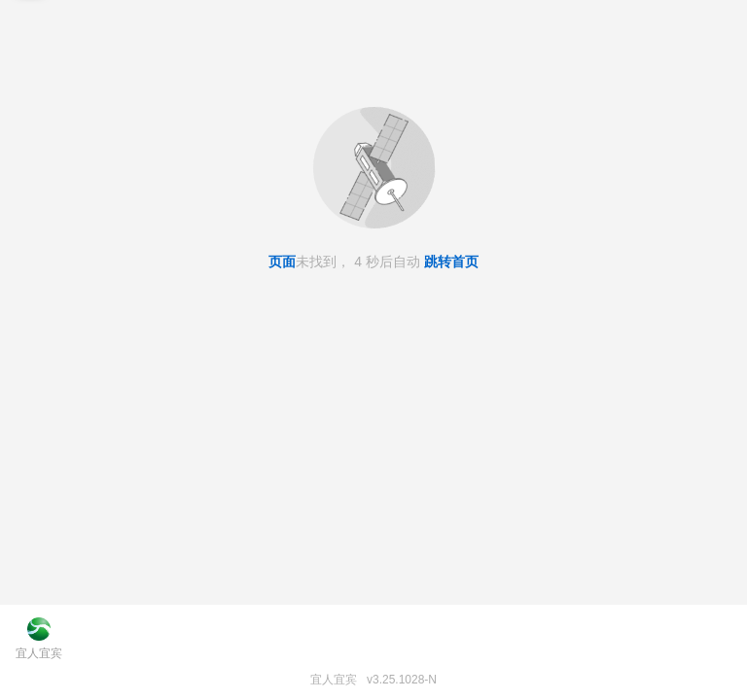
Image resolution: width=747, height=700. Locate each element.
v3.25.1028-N (402, 680)
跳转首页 (451, 262)
